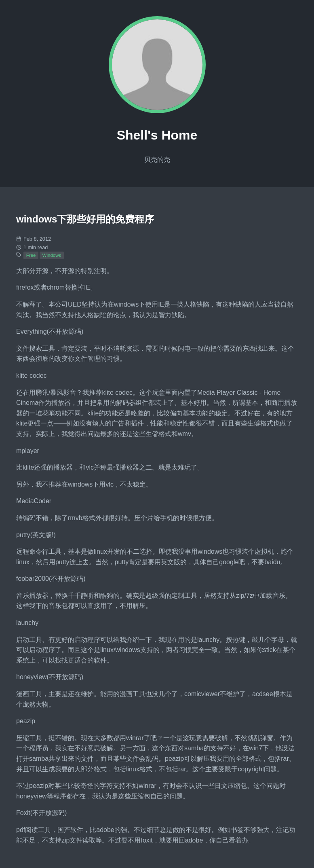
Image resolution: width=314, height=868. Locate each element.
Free (31, 255)
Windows (52, 255)
